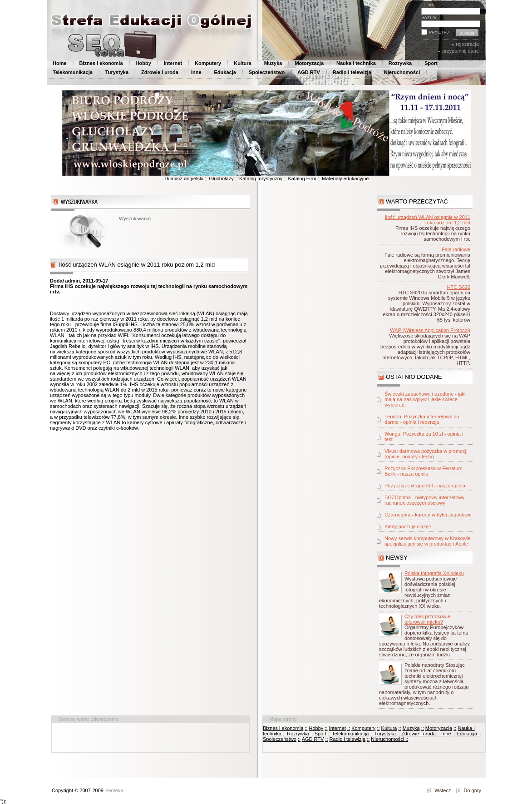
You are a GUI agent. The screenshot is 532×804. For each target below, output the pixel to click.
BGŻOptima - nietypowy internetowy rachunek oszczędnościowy (424, 500)
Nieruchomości (402, 72)
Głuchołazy (221, 179)
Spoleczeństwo (267, 72)
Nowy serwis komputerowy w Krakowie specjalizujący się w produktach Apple (428, 541)
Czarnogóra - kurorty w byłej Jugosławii (428, 515)
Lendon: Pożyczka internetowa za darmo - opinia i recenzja (422, 419)
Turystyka (117, 72)
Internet (173, 63)
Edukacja (225, 72)
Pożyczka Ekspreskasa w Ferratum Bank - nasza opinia (424, 471)
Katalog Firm (302, 179)
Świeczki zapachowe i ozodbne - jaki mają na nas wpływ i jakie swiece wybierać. (425, 399)
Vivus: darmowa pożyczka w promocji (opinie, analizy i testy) (426, 454)
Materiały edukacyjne (345, 179)
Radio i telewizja (352, 72)
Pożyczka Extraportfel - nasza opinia (425, 486)
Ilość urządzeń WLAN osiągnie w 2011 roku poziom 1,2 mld (428, 220)
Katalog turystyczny (261, 179)
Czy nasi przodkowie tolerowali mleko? (427, 619)
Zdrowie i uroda (160, 72)
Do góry (469, 790)
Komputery (208, 63)
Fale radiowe (456, 249)
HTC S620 (459, 287)
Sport (431, 63)
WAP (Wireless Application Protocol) (430, 330)
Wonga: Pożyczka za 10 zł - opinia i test (424, 437)
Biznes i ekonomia (101, 63)
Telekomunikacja (73, 72)
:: (306, 728)
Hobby (143, 63)
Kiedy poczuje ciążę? (408, 526)
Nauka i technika (356, 63)
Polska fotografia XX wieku (434, 573)
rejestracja (467, 44)
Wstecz (439, 790)
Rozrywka (400, 63)
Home (60, 63)
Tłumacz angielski (184, 179)
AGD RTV (309, 72)
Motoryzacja (309, 63)
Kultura (243, 63)
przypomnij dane (461, 51)
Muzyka (273, 63)
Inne (196, 72)
